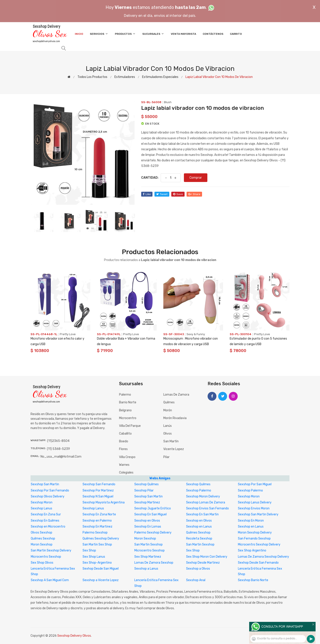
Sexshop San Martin (45, 484)
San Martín (171, 441)
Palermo (125, 395)
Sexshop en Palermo (97, 521)
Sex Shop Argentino (252, 550)
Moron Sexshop (145, 539)
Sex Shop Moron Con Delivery (207, 557)
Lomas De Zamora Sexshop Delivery (263, 557)
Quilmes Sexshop (198, 533)
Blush (168, 102)
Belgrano (125, 410)
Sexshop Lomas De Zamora (206, 502)
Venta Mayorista (183, 34)
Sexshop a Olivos (198, 569)
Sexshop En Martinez (97, 527)
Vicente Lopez (174, 449)
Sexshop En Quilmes (45, 521)
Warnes (124, 465)
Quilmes (169, 402)
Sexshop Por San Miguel (255, 484)
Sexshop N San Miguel (98, 496)
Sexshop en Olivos (147, 521)
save (178, 194)
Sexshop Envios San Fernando (207, 508)
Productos (125, 34)
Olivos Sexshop (41, 533)
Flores (123, 449)
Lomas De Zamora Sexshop (154, 563)
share (194, 194)
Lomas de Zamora (176, 395)
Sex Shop (89, 550)
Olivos (168, 434)
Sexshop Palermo (199, 490)
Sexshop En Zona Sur (46, 514)
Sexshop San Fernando (99, 484)
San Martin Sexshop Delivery (51, 550)
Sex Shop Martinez (148, 557)
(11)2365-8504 (58, 441)
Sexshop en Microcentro (48, 527)
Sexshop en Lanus (199, 527)
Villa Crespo (127, 457)
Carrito (236, 34)
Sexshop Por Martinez (98, 490)
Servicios (99, 34)
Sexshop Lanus (41, 508)
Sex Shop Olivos (42, 563)
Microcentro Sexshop (149, 550)
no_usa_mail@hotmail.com (61, 457)
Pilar (166, 457)
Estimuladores (125, 77)
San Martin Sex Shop (97, 544)
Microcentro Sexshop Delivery (259, 544)
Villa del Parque (130, 426)
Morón (168, 410)
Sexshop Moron (249, 496)
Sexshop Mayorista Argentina (104, 502)
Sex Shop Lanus (94, 557)
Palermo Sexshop (95, 533)
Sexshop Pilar (144, 490)
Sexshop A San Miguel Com (50, 580)
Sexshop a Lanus (146, 569)
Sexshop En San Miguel (150, 514)
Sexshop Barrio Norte (253, 580)
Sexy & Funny (196, 334)
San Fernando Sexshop (254, 539)
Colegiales (126, 473)
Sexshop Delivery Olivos (74, 636)
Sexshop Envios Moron (254, 508)
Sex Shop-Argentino (97, 563)
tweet (162, 194)
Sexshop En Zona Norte (99, 514)
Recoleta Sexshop (199, 539)
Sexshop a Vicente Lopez (101, 580)
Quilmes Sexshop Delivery (101, 539)
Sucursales (153, 34)
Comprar (196, 178)
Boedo (124, 441)
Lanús (168, 426)
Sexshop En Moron (251, 521)
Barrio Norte (128, 402)
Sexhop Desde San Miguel (101, 569)
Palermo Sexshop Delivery (153, 533)
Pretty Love (68, 334)
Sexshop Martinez (147, 502)
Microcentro (128, 418)
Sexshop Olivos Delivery (48, 496)
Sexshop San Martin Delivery (258, 514)
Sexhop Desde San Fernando (258, 563)
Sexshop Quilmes (147, 484)
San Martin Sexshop (148, 544)
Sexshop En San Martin (202, 514)
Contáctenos (213, 34)
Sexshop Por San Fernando (50, 490)
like (147, 194)
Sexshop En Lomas (148, 527)
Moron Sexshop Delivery (255, 533)
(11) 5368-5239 (58, 449)
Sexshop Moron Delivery (203, 496)
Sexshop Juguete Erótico (153, 508)
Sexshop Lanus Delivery (255, 502)
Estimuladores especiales (160, 77)
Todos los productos (92, 77)
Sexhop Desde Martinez (203, 563)
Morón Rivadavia (175, 418)
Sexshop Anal (196, 580)
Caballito (125, 434)
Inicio (79, 34)
